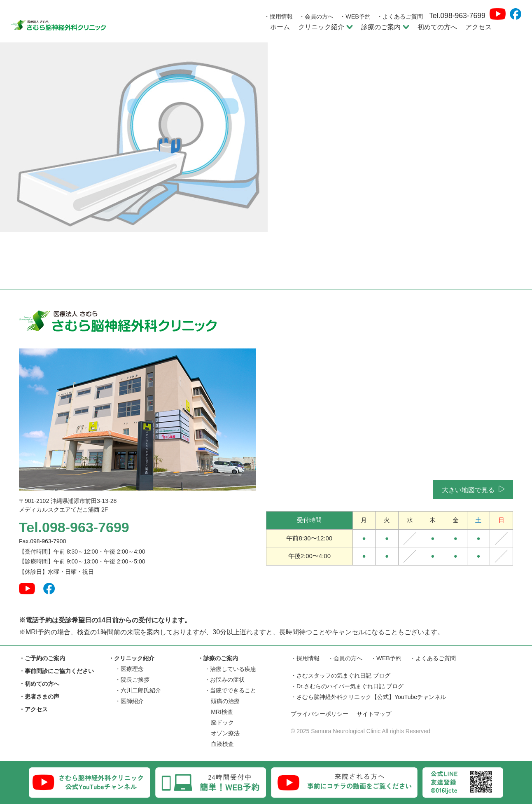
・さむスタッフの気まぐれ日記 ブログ (341, 676)
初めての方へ (437, 27)
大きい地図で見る (473, 490)
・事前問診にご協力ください (56, 671)
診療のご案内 (385, 27)
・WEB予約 (355, 16)
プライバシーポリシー (322, 714)
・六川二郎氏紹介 (138, 690)
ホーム (280, 27)
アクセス (478, 27)
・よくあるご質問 (400, 16)
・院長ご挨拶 (132, 680)
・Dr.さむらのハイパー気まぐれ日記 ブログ (347, 687)
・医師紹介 (129, 701)
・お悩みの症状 (224, 680)
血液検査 (222, 744)
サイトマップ (379, 714)
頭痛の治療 (225, 701)
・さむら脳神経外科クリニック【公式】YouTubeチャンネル (368, 697)
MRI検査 (222, 712)
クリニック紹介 (325, 27)
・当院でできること (230, 690)
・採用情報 (278, 16)
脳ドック (222, 722)
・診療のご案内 (218, 658)
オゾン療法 (225, 733)
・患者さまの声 (39, 696)
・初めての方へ (39, 684)
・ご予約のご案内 (42, 658)
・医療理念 (129, 669)
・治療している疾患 (230, 669)
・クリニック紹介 (131, 658)
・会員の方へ (316, 16)
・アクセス (33, 709)
